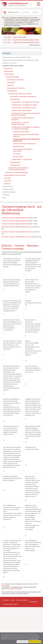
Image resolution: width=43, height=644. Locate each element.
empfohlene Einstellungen (35, 642)
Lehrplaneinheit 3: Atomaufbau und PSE (24, 108)
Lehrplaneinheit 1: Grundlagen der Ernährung (25, 102)
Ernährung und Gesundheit (15, 80)
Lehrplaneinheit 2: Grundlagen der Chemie (24, 105)
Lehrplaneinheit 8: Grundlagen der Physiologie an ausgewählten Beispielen (19, 23)
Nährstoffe (10, 85)
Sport (4, 198)
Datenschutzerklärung (34, 639)
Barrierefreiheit (33, 602)
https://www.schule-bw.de (14, 589)
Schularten (6, 195)
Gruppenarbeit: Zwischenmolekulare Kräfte (26, 40)
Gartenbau (7, 178)
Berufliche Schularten (9, 192)
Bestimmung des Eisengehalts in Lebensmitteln (23, 150)
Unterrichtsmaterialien (22, 19)
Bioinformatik (8, 69)
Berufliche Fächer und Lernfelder (27, 18)
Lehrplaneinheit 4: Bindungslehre (21, 110)
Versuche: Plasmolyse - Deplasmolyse (24, 144)
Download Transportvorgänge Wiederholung (16, 218)
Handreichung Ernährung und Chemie (16, 21)
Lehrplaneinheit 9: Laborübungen (22, 159)
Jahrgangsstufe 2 (15, 165)
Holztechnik (8, 181)
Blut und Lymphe (18, 157)
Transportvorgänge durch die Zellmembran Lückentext (26, 135)
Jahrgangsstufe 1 (15, 162)
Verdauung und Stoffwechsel (16, 88)
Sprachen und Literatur (10, 63)
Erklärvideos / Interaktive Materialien (17, 172)
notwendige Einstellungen (23, 642)
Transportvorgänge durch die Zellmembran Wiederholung (27, 140)
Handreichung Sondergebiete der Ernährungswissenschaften (19, 169)
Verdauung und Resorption (21, 132)
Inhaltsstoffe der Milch (20, 37)
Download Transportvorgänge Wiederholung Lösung (18, 227)
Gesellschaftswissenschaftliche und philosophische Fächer (21, 60)
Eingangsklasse (34, 21)
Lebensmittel (11, 83)
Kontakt (13, 600)
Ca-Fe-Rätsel (17, 154)
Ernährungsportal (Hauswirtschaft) (15, 175)
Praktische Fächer (8, 189)
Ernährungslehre (9, 19)
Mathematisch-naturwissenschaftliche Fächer (17, 57)
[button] (26, 12)
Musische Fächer (8, 186)
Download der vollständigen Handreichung (23, 97)
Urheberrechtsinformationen (11, 604)
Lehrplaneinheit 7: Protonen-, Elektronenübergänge (20, 123)
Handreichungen (35, 19)
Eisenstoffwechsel (19, 146)
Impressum (6, 600)
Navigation (7, 53)
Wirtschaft (7, 184)
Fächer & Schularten (10, 18)
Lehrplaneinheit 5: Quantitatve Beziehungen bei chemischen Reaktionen (26, 114)
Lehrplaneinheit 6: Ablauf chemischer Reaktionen (23, 119)
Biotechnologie (9, 71)
